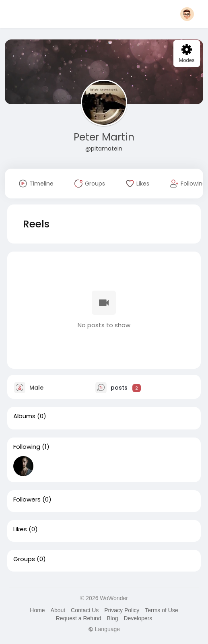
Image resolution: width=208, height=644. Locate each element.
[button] (187, 14)
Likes (20, 529)
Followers (27, 500)
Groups (24, 559)
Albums (24, 416)
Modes (186, 54)
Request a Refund (79, 618)
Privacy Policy (122, 610)
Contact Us (85, 610)
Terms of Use (161, 610)
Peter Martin (104, 137)
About (58, 610)
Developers (138, 618)
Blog (112, 618)
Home (37, 610)
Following (27, 447)
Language (104, 629)
